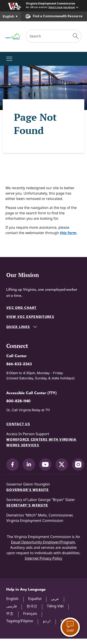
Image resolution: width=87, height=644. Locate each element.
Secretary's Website (27, 506)
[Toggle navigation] (9, 59)
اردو (47, 621)
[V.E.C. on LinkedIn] (29, 465)
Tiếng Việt (55, 606)
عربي (55, 599)
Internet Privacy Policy (43, 558)
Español (35, 599)
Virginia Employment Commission (50, 3)
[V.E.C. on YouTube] (45, 465)
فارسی (12, 606)
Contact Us (18, 424)
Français (30, 613)
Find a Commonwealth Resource (54, 16)
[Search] (48, 36)
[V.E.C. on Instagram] (78, 465)
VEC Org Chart (21, 308)
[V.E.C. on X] (62, 465)
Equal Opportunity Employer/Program (43, 542)
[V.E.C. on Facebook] (12, 465)
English (10, 16)
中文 (10, 613)
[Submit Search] (76, 36)
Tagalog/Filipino (20, 621)
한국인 (32, 606)
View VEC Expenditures (30, 317)
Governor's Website (28, 490)
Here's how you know (62, 7)
